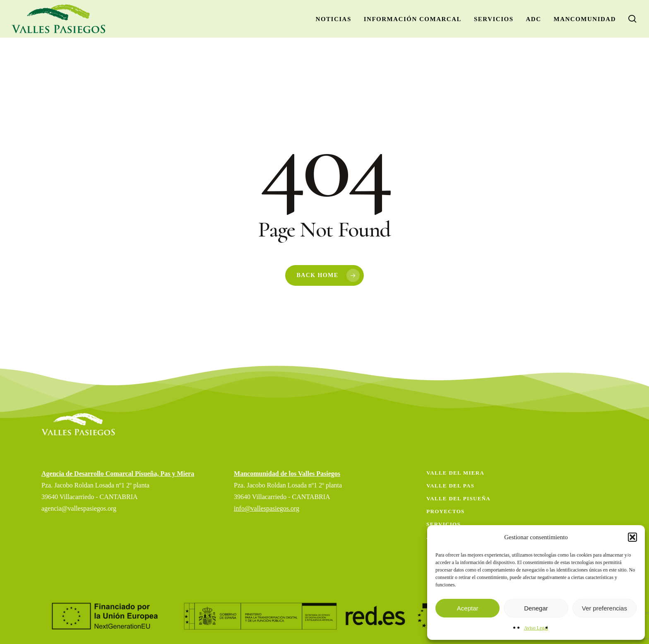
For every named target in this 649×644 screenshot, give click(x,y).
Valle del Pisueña (458, 498)
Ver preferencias (605, 608)
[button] (632, 537)
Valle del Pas (450, 486)
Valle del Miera (455, 473)
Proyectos (445, 511)
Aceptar (468, 608)
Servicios (443, 524)
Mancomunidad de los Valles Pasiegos (287, 474)
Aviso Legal (536, 628)
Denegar (536, 608)
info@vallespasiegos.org (267, 508)
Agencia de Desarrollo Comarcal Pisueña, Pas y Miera (118, 474)
